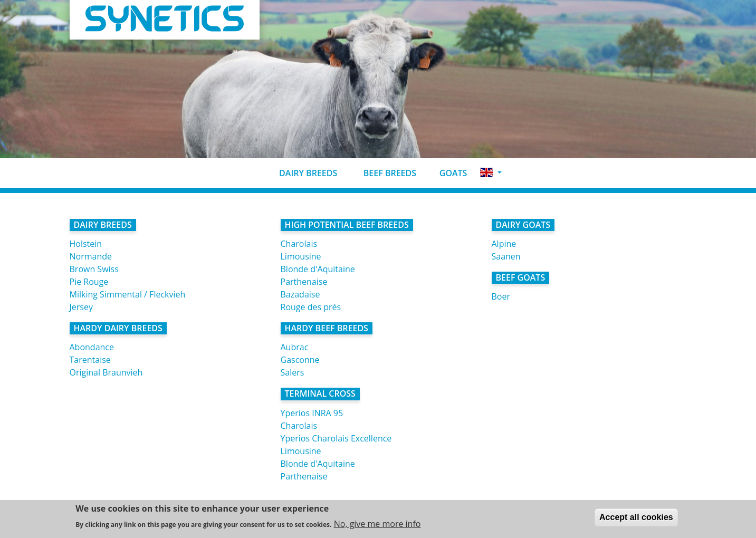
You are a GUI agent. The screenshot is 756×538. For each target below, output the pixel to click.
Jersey (81, 307)
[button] (491, 173)
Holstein (86, 244)
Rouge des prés (311, 307)
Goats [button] (446, 173)
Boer (501, 296)
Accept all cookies (636, 518)
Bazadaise (300, 294)
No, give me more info (377, 525)
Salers (293, 372)
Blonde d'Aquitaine (318, 269)
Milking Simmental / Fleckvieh (128, 294)
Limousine (301, 256)
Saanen (506, 256)
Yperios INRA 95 (312, 413)
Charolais (299, 244)
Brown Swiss (94, 269)
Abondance (92, 347)
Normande (91, 256)
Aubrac (295, 347)
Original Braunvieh (106, 372)
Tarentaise (90, 360)
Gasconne (300, 360)
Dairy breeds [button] (300, 173)
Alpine (504, 244)
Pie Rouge (89, 282)
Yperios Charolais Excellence (336, 438)
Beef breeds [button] (381, 173)
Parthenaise (304, 282)
